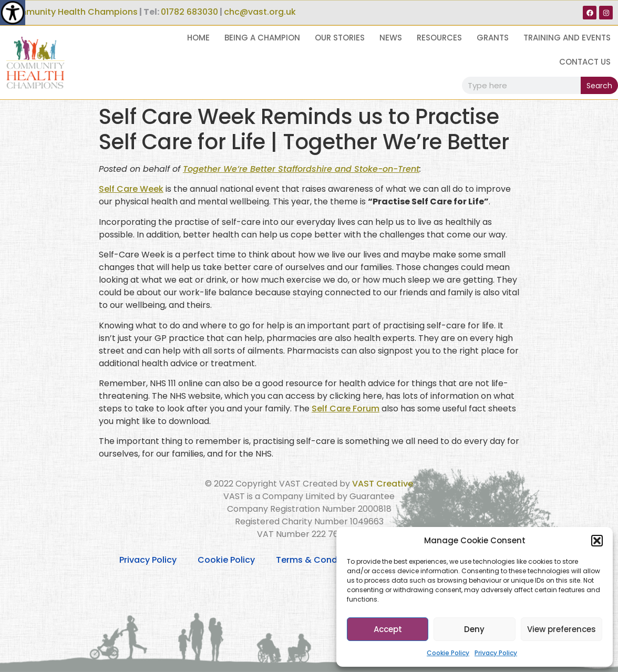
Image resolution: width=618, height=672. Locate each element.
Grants (493, 38)
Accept (388, 629)
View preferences (562, 629)
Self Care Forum (346, 409)
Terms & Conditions (318, 560)
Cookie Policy (448, 653)
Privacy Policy (496, 653)
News (391, 38)
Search (599, 86)
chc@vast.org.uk (260, 12)
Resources (439, 38)
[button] (597, 541)
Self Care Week (131, 189)
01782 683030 (189, 12)
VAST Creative (383, 484)
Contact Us (585, 62)
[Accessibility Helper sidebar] (13, 13)
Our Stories (340, 38)
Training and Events (567, 38)
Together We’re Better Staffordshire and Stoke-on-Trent (301, 169)
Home (198, 38)
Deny (474, 629)
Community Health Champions (71, 12)
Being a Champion (262, 38)
